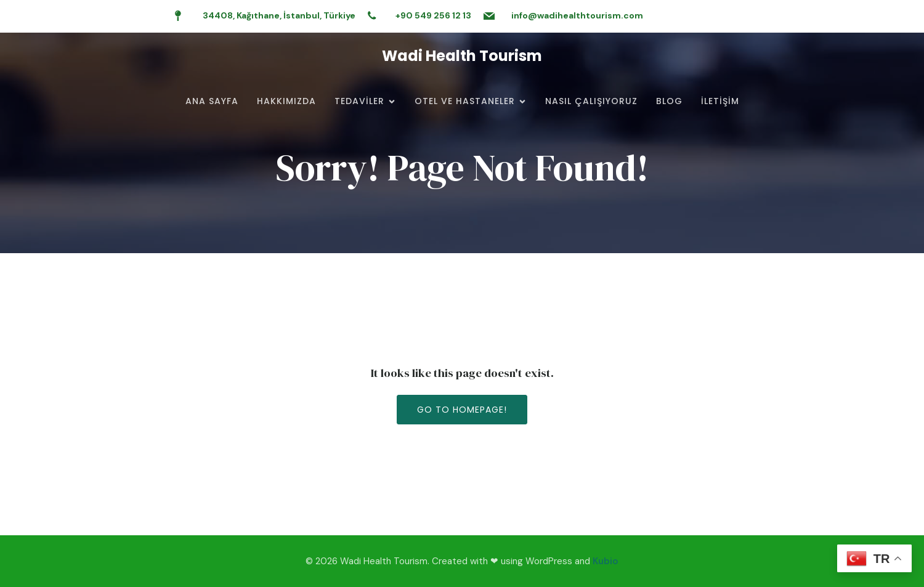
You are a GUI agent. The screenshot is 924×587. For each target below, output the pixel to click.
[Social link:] (852, 16)
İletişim (720, 101)
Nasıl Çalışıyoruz (591, 101)
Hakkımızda (286, 101)
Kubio (606, 561)
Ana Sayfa (212, 101)
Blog (669, 101)
